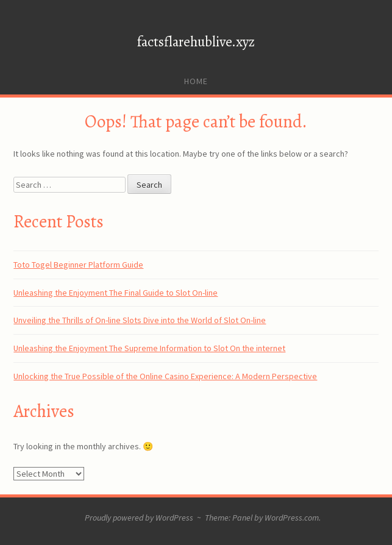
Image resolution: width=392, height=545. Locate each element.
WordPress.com (292, 518)
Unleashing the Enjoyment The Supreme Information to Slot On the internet (149, 348)
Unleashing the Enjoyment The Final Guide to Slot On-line (116, 293)
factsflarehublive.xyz (196, 42)
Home (196, 81)
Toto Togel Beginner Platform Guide (78, 265)
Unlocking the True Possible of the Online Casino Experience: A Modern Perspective (165, 376)
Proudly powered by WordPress (139, 518)
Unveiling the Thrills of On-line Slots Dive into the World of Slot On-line (140, 320)
